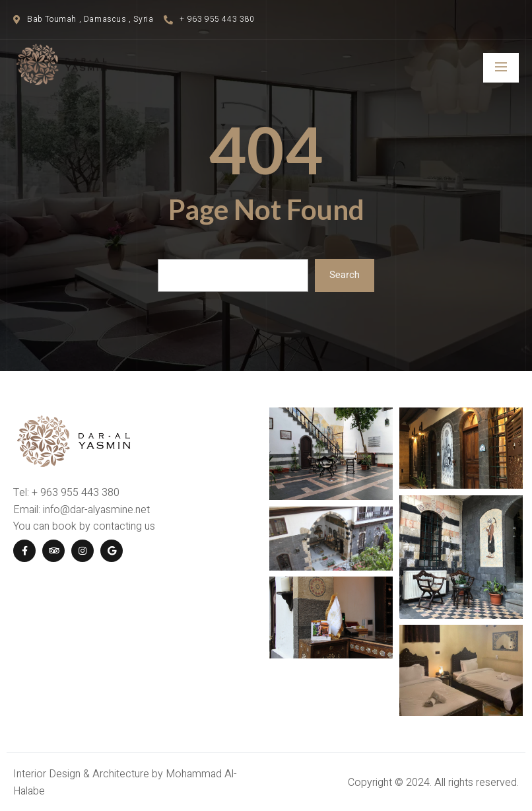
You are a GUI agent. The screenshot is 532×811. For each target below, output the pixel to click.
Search (345, 275)
